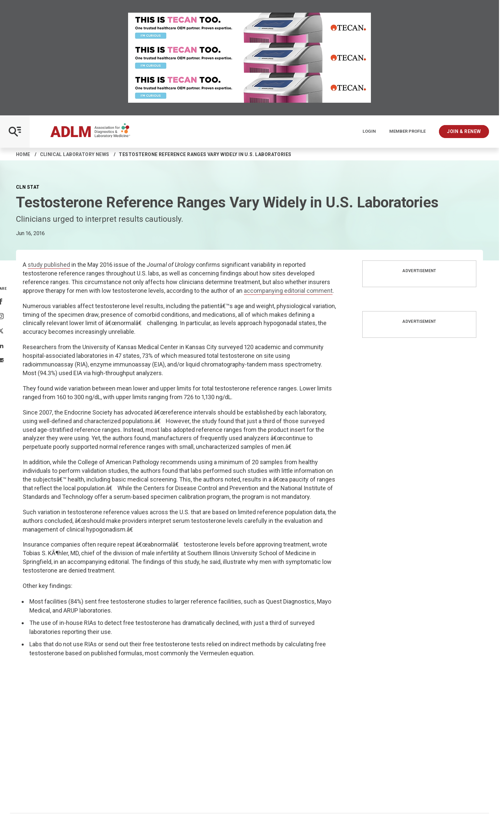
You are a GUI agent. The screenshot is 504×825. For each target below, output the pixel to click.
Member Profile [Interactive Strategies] (407, 131)
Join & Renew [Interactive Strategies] (464, 131)
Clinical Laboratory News (75, 154)
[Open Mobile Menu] (15, 132)
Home (23, 154)
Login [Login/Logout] (369, 131)
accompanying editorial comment (288, 291)
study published (49, 265)
